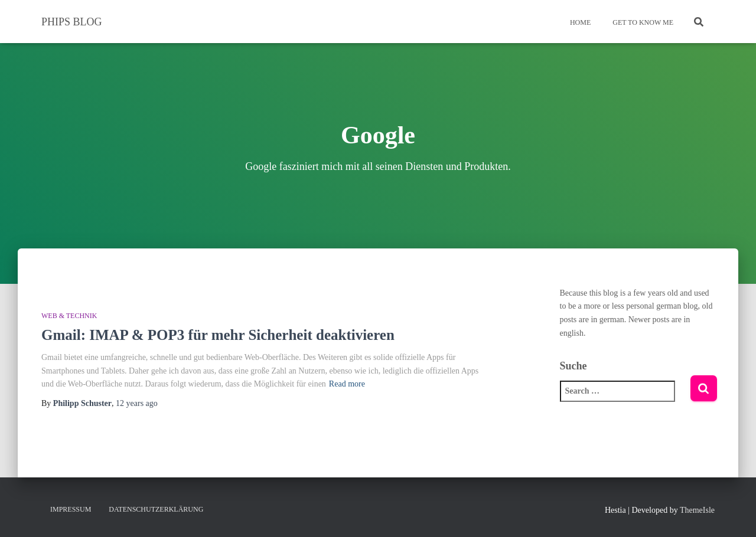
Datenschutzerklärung (156, 509)
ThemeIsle (697, 510)
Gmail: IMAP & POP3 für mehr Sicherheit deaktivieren (218, 335)
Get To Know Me (642, 22)
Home (579, 22)
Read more (347, 384)
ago (137, 403)
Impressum (71, 509)
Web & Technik (69, 316)
